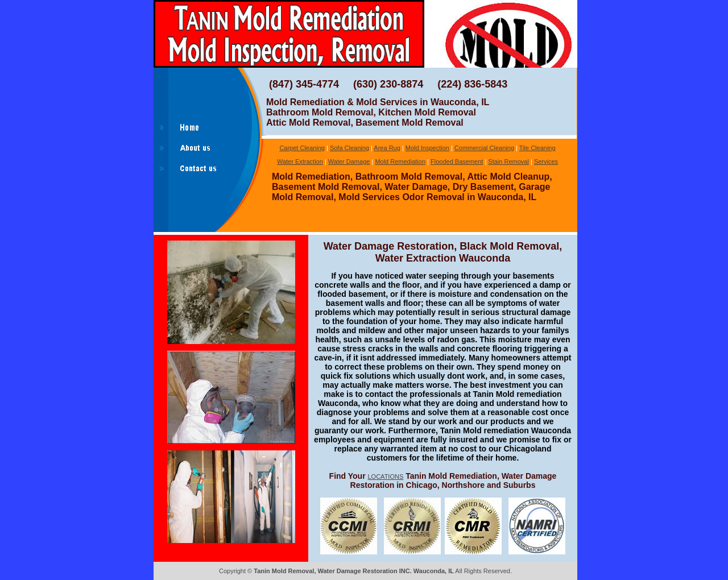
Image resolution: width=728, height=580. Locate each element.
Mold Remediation (400, 161)
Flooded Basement (457, 161)
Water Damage (349, 161)
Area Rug (387, 148)
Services (546, 161)
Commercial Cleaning (484, 148)
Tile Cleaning (537, 148)
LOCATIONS (386, 477)
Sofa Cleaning (349, 148)
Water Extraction (300, 161)
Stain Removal (508, 161)
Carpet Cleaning (302, 148)
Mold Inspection (427, 148)
